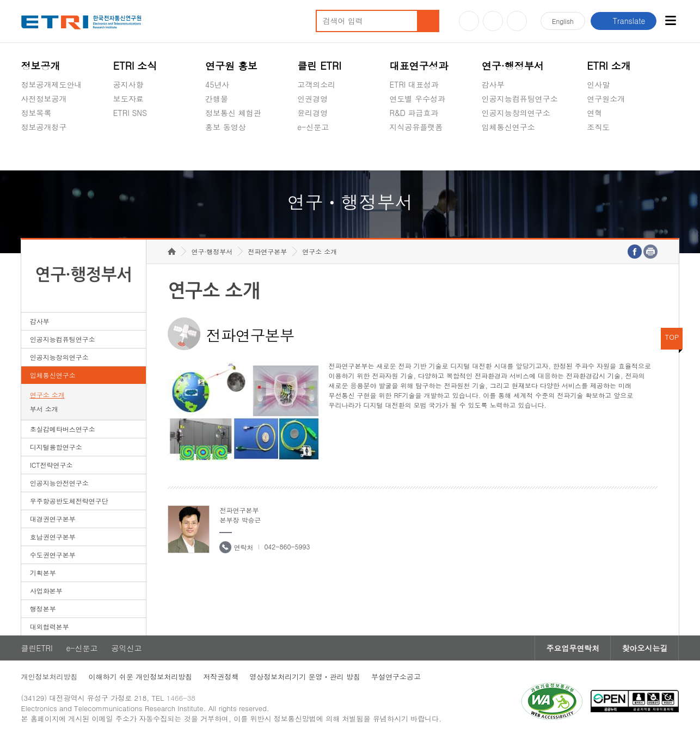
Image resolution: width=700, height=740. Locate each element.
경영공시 (36, 152)
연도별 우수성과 (418, 99)
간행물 (217, 99)
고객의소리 (316, 84)
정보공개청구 (44, 127)
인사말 (598, 84)
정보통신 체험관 (233, 113)
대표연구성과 (419, 66)
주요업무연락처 (573, 648)
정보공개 (41, 66)
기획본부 (43, 573)
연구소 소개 (47, 395)
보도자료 (128, 99)
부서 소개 (44, 409)
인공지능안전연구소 (59, 483)
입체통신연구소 (508, 127)
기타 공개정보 (611, 152)
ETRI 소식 (135, 66)
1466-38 (181, 698)
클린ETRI (37, 648)
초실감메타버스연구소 (520, 152)
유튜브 (469, 21)
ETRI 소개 (609, 66)
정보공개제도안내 (52, 84)
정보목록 (36, 113)
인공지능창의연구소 (516, 113)
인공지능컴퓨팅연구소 (520, 99)
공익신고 (312, 152)
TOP (672, 337)
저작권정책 (221, 677)
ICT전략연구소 (51, 465)
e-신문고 (313, 127)
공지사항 (128, 84)
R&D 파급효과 (414, 113)
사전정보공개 (44, 99)
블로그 (493, 21)
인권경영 (312, 99)
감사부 (493, 84)
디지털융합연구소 (56, 447)
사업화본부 (46, 591)
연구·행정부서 (513, 66)
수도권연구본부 (53, 555)
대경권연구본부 (53, 519)
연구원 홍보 (231, 66)
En (563, 21)
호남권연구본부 (53, 537)
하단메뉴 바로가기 (0, 0)
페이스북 (517, 21)
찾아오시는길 (644, 648)
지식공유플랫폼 (416, 127)
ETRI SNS (130, 113)
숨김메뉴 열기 (27, 140)
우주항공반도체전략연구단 (69, 501)
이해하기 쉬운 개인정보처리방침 (141, 677)
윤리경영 (312, 113)
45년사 (217, 84)
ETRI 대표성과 (415, 84)
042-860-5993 (287, 546)
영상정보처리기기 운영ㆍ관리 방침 (305, 677)
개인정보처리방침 (50, 677)
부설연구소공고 (396, 677)
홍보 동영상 (226, 127)
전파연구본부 (267, 251)
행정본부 (43, 608)
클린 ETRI (319, 66)
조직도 (598, 127)
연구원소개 (606, 99)
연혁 (594, 113)
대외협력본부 (50, 626)
